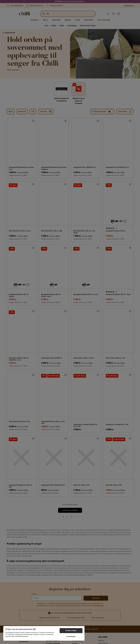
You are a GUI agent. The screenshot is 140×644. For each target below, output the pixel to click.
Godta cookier (71, 631)
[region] (44, 633)
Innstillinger (71, 637)
